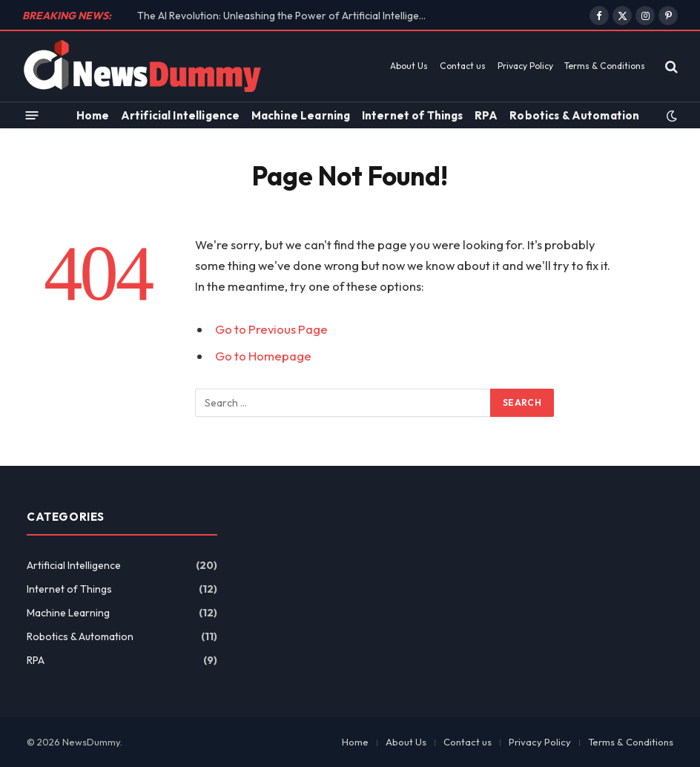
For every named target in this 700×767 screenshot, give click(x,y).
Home (93, 115)
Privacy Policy (525, 66)
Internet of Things (413, 115)
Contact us (463, 66)
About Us (409, 66)
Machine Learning (301, 115)
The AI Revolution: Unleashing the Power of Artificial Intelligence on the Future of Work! (285, 16)
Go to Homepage (263, 356)
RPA (486, 115)
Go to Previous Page (271, 329)
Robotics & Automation (574, 115)
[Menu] (32, 115)
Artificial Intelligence (180, 115)
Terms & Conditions (605, 66)
